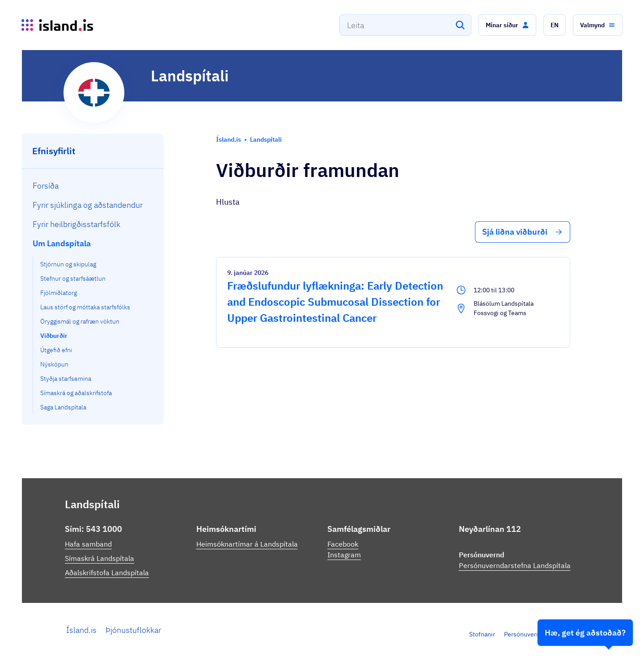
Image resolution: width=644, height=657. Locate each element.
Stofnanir (482, 634)
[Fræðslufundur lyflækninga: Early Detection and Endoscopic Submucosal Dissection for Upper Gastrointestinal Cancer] (393, 302)
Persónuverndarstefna (535, 634)
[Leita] (460, 25)
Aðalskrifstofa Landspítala (107, 573)
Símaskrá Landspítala (100, 558)
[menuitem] (93, 186)
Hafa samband (88, 544)
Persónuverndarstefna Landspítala (515, 565)
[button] (507, 25)
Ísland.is (81, 630)
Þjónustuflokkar (133, 630)
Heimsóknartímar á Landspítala (247, 544)
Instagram (344, 555)
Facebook (343, 544)
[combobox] (405, 25)
